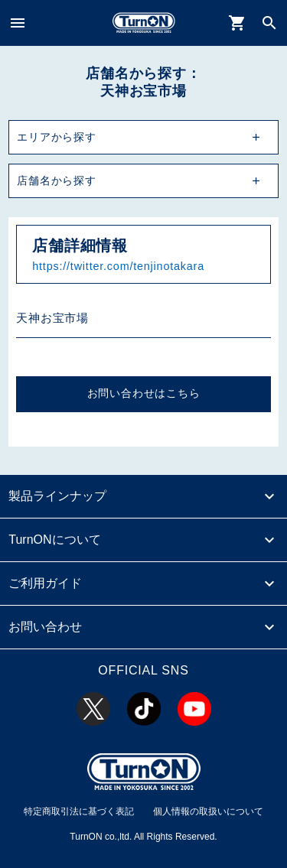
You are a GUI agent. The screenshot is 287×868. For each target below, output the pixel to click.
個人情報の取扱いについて (208, 811)
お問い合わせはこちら (144, 393)
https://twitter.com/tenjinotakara (118, 266)
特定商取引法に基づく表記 (79, 811)
